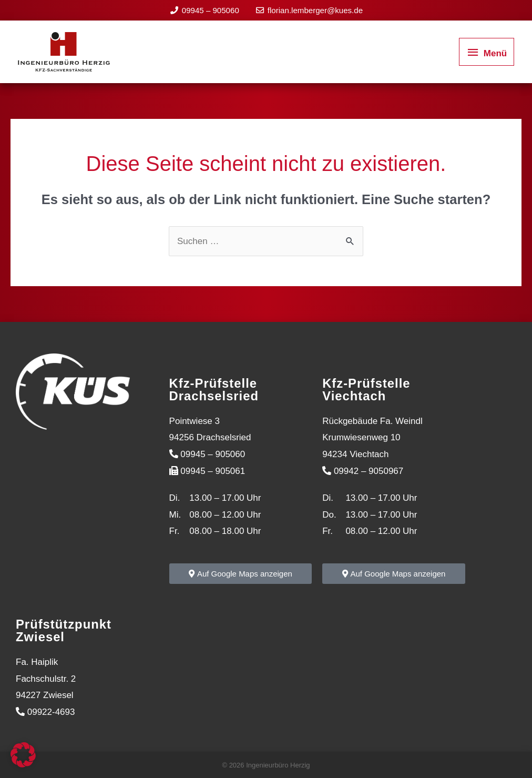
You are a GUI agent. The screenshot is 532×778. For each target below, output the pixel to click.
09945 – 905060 (213, 9)
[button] (23, 755)
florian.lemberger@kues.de (313, 9)
